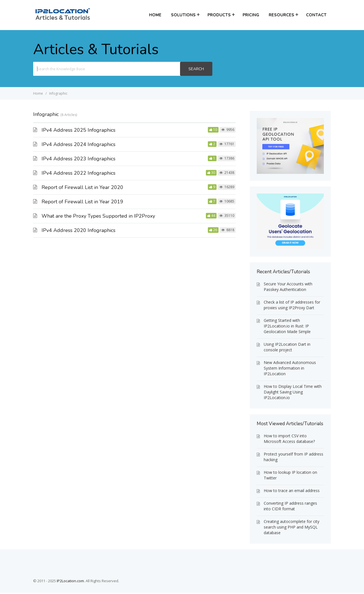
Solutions (183, 15)
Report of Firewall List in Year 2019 (82, 202)
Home (155, 15)
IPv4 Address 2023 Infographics (79, 159)
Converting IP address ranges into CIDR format (290, 506)
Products (219, 15)
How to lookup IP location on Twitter (290, 475)
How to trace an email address (292, 491)
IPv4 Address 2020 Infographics (79, 230)
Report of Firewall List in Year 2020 (82, 187)
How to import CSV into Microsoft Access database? (289, 439)
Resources (282, 15)
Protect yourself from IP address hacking (294, 457)
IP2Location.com (70, 581)
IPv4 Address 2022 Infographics (79, 173)
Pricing (251, 15)
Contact (316, 15)
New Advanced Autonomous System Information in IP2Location (290, 368)
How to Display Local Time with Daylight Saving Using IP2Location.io (293, 392)
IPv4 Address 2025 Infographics (79, 130)
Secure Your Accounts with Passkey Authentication (288, 287)
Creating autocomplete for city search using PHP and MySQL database (292, 527)
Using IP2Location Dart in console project (287, 347)
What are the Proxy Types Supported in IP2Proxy (98, 216)
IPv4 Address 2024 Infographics (79, 144)
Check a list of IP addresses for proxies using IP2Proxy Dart (292, 305)
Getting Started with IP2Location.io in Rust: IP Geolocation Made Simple (287, 326)
